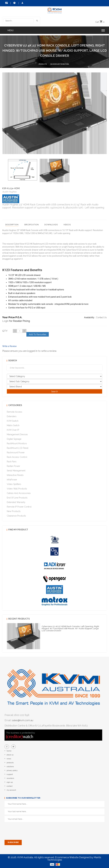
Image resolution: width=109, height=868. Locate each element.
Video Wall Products (17, 489)
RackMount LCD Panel (18, 448)
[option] (23, 170)
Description (12, 225)
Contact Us (6, 3)
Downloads (51, 225)
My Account (22, 3)
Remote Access (14, 412)
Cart (100, 22)
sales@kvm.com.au (22, 720)
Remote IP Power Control (19, 507)
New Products (14, 511)
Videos (67, 225)
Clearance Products (16, 516)
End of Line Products (17, 498)
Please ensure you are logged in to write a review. (30, 351)
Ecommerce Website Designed (72, 857)
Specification (31, 225)
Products (43, 64)
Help (14, 3)
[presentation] (27, 829)
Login (5, 321)
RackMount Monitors (60, 64)
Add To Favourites (38, 334)
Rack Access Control (17, 457)
